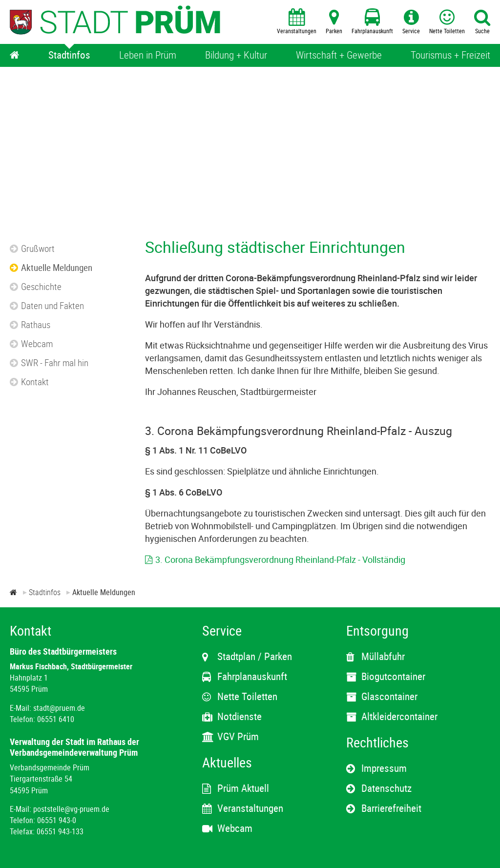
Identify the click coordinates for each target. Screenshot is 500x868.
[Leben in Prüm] (148, 55)
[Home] (15, 55)
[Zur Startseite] (13, 592)
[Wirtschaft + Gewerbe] (339, 55)
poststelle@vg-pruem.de (71, 809)
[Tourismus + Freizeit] (450, 55)
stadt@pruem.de (59, 708)
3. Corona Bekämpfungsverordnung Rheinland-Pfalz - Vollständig (280, 559)
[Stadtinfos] (69, 55)
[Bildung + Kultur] (236, 55)
